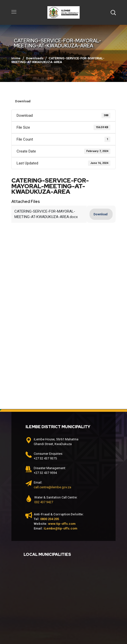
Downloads (35, 58)
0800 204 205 (50, 519)
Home (16, 58)
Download (23, 101)
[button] (113, 12)
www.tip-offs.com (62, 524)
